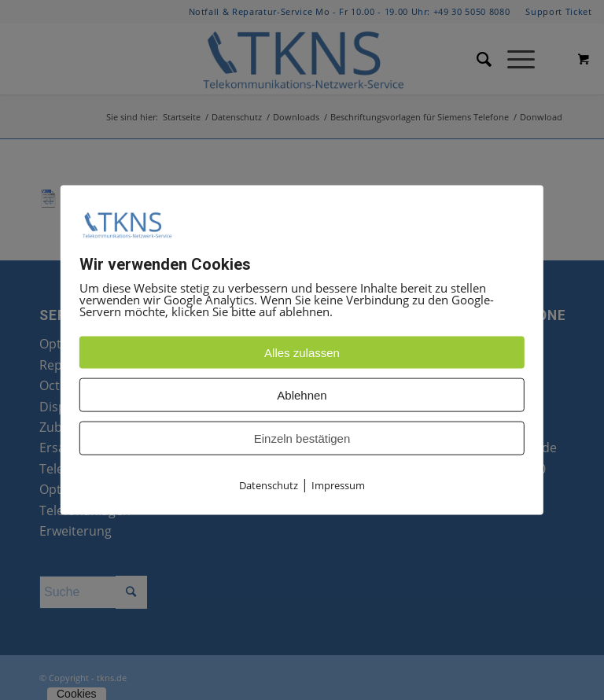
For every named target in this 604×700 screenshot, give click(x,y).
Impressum (338, 485)
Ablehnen (302, 395)
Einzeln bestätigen (302, 438)
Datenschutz (269, 485)
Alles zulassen (302, 353)
